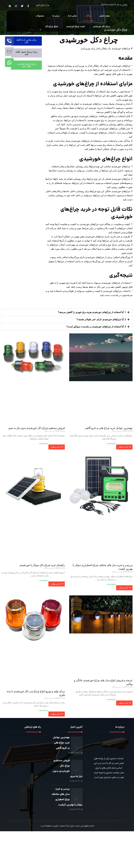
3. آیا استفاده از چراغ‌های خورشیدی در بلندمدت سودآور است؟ (96, 352)
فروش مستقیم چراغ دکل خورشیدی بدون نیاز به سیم (37, 454)
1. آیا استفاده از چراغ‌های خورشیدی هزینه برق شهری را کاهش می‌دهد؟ (92, 338)
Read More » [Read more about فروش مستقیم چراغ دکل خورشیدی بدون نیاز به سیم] (43, 470)
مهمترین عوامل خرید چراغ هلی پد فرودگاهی (109, 454)
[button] (67, 338)
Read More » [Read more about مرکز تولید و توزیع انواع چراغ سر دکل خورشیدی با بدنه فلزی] (43, 737)
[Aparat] (10, 6)
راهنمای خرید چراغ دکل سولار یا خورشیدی (42, 591)
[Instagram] (16, 6)
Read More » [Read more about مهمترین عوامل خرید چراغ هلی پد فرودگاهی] (111, 470)
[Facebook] (28, 6)
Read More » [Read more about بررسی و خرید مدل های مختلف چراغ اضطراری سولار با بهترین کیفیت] (111, 611)
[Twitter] (22, 6)
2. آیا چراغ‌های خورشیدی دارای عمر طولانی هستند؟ (101, 345)
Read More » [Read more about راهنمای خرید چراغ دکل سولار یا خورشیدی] (43, 607)
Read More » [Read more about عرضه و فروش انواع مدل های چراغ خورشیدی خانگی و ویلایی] (111, 726)
